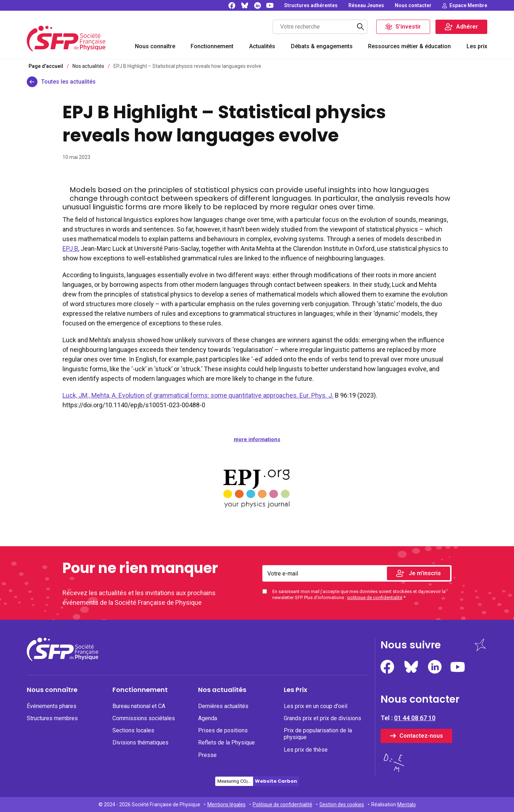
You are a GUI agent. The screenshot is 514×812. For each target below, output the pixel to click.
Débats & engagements (322, 46)
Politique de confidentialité (283, 804)
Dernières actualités (223, 706)
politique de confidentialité (375, 597)
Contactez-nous (421, 736)
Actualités (262, 46)
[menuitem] (155, 47)
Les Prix (296, 690)
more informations (257, 439)
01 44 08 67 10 (415, 718)
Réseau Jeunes (366, 5)
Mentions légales (226, 804)
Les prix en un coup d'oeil (316, 706)
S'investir (408, 27)
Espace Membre (468, 5)
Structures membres (52, 718)
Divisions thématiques (140, 743)
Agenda (208, 718)
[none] (311, 5)
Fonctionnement (212, 46)
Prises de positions (223, 730)
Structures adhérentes (311, 5)
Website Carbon (276, 781)
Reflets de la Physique (226, 743)
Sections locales (133, 730)
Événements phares (52, 706)
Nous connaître (155, 46)
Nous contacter (413, 5)
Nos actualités (222, 690)
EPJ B (70, 248)
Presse (207, 755)
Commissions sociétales (144, 718)
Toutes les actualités (68, 82)
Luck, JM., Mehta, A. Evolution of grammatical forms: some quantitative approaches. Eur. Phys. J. (198, 395)
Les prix (477, 46)
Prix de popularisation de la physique (318, 734)
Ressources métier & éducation (409, 46)
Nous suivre (411, 645)
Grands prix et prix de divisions (322, 718)
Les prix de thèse (306, 750)
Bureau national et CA (139, 706)
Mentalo (407, 804)
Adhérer (467, 27)
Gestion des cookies (342, 804)
